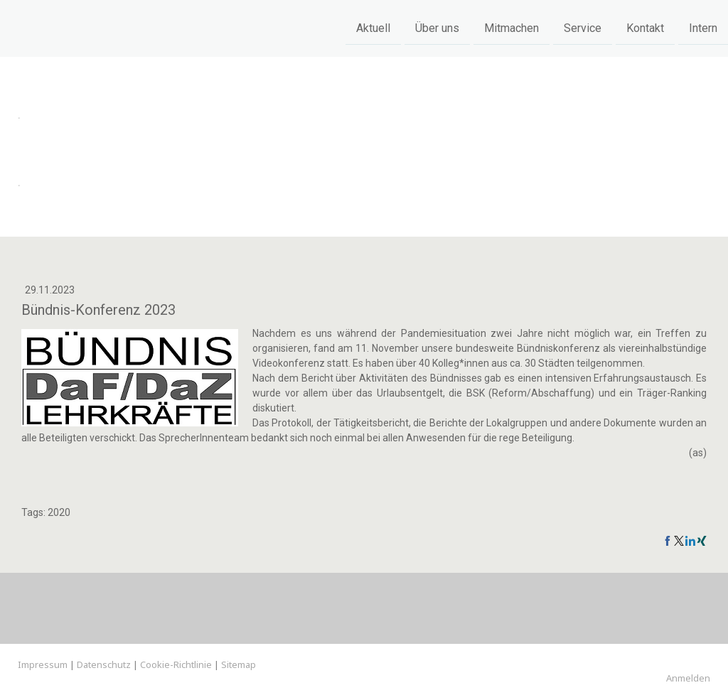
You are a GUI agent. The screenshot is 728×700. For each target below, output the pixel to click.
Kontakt (645, 27)
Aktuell (373, 27)
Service (583, 27)
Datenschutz (104, 664)
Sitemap (239, 664)
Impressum (43, 664)
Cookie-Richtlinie (176, 664)
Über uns (437, 27)
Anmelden (688, 678)
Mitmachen (512, 27)
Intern (703, 27)
